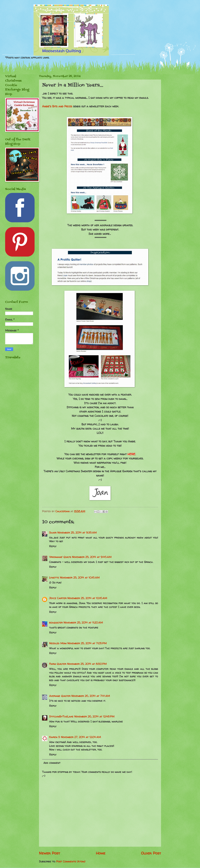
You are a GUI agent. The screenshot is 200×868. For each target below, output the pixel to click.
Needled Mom (58, 643)
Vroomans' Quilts (60, 557)
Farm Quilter (58, 664)
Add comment (52, 763)
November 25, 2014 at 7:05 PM (87, 643)
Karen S (55, 737)
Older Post (151, 853)
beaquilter (56, 623)
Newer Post (49, 853)
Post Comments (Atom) (71, 861)
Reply (53, 546)
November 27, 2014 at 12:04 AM (81, 737)
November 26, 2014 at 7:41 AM (91, 696)
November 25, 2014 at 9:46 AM (92, 557)
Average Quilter (60, 696)
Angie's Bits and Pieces (57, 106)
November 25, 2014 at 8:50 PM (87, 664)
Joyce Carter (58, 598)
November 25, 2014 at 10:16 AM (80, 578)
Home (101, 853)
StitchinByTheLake (61, 716)
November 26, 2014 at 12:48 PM (94, 716)
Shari (53, 533)
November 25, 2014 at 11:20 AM (83, 623)
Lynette (54, 578)
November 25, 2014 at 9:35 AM (77, 533)
